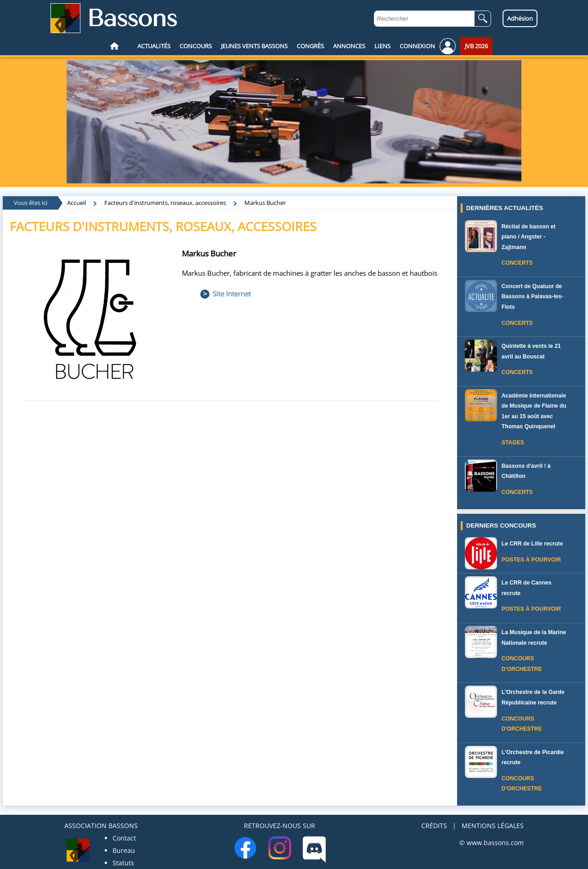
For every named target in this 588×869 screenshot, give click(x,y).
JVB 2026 (476, 46)
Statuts (123, 863)
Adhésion (520, 18)
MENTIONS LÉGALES (493, 826)
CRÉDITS (434, 826)
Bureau (124, 850)
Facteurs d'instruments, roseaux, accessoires (165, 203)
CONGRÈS (310, 46)
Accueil (76, 203)
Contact (124, 838)
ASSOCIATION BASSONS (101, 826)
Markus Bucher (265, 203)
